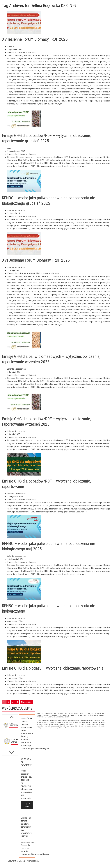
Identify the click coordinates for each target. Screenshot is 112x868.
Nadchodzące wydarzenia (48, 273)
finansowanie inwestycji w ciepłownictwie (61, 77)
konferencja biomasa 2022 (53, 89)
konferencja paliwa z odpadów (95, 92)
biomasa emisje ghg (100, 55)
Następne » (26, 702)
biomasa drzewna (61, 55)
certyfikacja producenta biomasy (87, 64)
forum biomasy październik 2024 (89, 80)
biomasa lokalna (79, 58)
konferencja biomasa (30, 89)
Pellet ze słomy (69, 101)
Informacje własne (27, 273)
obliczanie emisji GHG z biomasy (30, 166)
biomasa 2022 (30, 55)
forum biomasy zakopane (75, 82)
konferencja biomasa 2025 (27, 92)
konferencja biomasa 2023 (78, 89)
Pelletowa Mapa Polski (89, 101)
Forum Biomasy (88, 77)
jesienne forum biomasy (99, 82)
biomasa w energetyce (60, 61)
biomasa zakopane (16, 64)
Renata (11, 46)
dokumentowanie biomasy (62, 160)
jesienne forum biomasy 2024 (81, 86)
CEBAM (29, 64)
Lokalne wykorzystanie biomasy (95, 95)
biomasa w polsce (80, 61)
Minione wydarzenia (27, 52)
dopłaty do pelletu (59, 73)
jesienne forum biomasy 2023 (51, 86)
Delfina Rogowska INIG (51, 70)
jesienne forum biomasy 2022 (21, 86)
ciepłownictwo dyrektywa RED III (43, 67)
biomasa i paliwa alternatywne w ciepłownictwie (47, 58)
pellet (57, 101)
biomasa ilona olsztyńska (29, 157)
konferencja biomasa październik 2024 (60, 92)
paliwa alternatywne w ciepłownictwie (83, 98)
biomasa (19, 55)
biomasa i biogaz (15, 58)
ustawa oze (81, 166)
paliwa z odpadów (44, 101)
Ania (9, 148)
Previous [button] (11, 751)
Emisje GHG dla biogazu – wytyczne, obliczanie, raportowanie (53, 668)
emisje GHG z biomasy (47, 163)
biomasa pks (93, 58)
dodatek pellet (41, 73)
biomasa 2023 (45, 55)
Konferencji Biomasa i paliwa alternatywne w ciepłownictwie (35, 95)
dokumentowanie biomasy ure (88, 160)
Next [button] (11, 716)
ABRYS (10, 55)
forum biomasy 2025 (43, 80)
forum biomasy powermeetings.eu (46, 82)
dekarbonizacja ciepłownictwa (96, 67)
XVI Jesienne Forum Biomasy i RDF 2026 (36, 260)
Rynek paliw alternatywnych (49, 104)
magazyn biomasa (16, 98)
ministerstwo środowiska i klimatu (44, 98)
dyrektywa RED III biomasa (83, 73)
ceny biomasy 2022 (42, 64)
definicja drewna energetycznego (87, 157)
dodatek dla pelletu (100, 70)
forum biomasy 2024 (23, 80)
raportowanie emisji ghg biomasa (60, 166)
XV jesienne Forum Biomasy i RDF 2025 (35, 39)
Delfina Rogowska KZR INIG (77, 70)
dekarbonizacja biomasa (71, 67)
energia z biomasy (33, 77)
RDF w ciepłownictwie (26, 104)
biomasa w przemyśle (100, 61)
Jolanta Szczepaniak (16, 210)
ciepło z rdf (21, 67)
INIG (61, 163)
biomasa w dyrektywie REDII (35, 61)
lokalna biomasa (72, 95)
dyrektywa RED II (29, 163)
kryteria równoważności (74, 163)
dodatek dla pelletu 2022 (20, 73)
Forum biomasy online (63, 80)
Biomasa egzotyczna (80, 55)
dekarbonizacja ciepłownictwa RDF (23, 70)
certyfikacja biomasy (62, 64)
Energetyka (12, 52)
